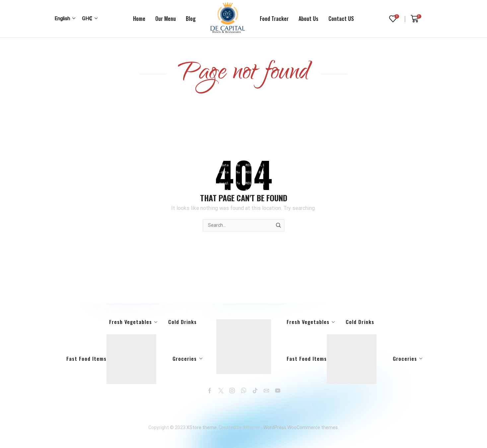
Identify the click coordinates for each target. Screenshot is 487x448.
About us (309, 19)
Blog (191, 19)
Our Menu (166, 19)
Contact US (341, 19)
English (62, 19)
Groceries (185, 358)
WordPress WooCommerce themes (301, 427)
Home (139, 19)
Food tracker (274, 19)
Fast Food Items (111, 359)
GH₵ (87, 19)
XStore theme (202, 427)
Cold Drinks (182, 322)
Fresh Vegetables (131, 322)
